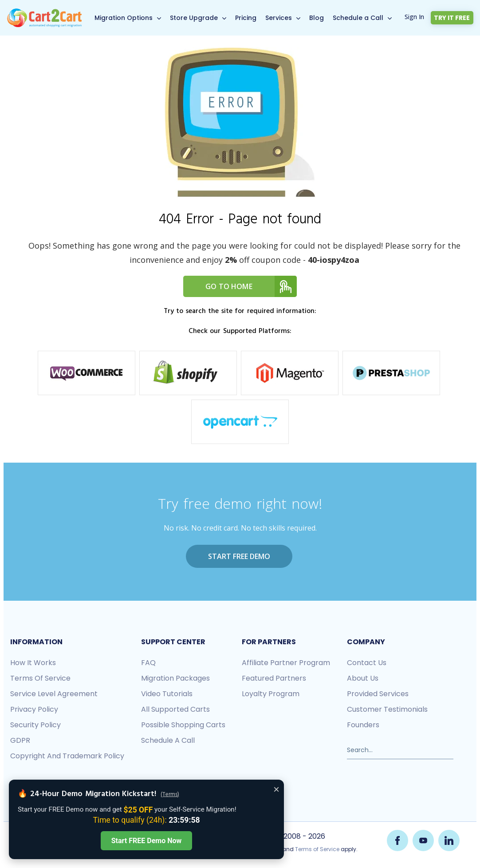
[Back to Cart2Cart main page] (44, 13)
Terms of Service (40, 678)
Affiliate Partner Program (286, 663)
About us (363, 678)
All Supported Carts (175, 709)
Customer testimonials (387, 709)
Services (279, 18)
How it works (33, 663)
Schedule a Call (358, 18)
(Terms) (170, 795)
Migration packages (175, 678)
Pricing (246, 18)
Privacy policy (34, 709)
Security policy (35, 725)
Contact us (367, 663)
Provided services (378, 694)
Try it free (452, 18)
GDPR (20, 740)
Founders (363, 725)
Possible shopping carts (183, 725)
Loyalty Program (271, 694)
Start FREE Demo (239, 556)
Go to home (251, 286)
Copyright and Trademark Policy (67, 756)
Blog (317, 18)
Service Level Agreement (54, 694)
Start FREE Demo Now (146, 841)
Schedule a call (168, 740)
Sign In (415, 17)
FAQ (148, 663)
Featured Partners (274, 678)
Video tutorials (167, 694)
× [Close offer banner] (276, 789)
